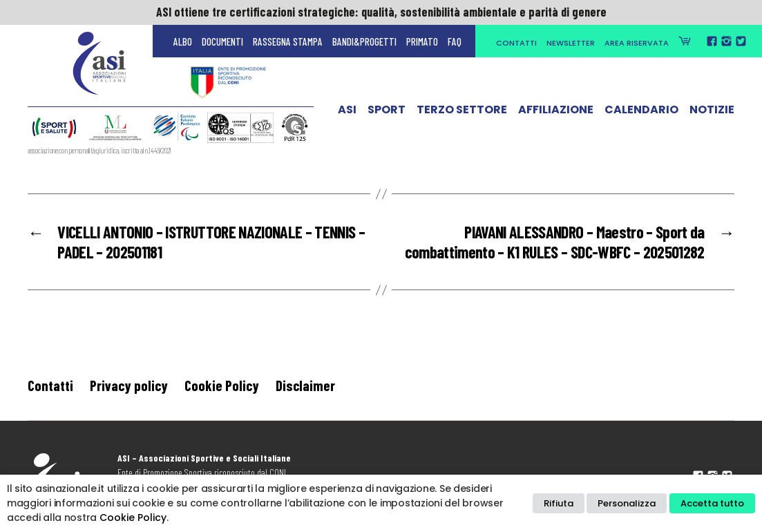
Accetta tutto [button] (712, 503)
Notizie (712, 113)
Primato (422, 41)
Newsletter (571, 43)
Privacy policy (129, 385)
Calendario (641, 113)
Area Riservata (637, 43)
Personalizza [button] (627, 503)
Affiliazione (556, 113)
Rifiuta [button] (559, 503)
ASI (347, 113)
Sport (387, 113)
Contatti (516, 43)
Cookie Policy (222, 385)
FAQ (455, 41)
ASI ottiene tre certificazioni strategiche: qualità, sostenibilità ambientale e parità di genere (381, 12)
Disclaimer (305, 385)
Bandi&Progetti (364, 41)
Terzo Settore (462, 113)
